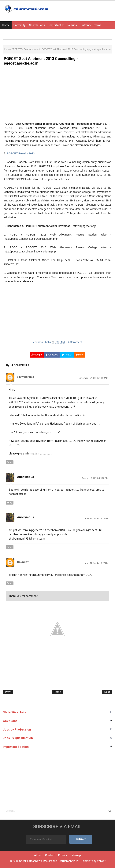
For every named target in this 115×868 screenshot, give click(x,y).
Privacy (63, 855)
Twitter (67, 355)
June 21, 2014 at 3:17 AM (96, 563)
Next (107, 692)
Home (6, 25)
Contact (50, 855)
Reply (10, 462)
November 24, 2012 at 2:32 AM (93, 378)
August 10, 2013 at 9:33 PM (95, 478)
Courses (30, 33)
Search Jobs (37, 25)
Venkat (101, 861)
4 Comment (75, 342)
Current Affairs (11, 33)
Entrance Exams (91, 25)
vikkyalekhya (26, 377)
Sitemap (76, 855)
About (38, 855)
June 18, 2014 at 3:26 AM (96, 519)
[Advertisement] (57, 95)
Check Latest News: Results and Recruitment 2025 (49, 861)
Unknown (23, 562)
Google (37, 355)
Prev (8, 692)
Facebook (52, 355)
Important (56, 25)
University (19, 25)
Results (72, 25)
